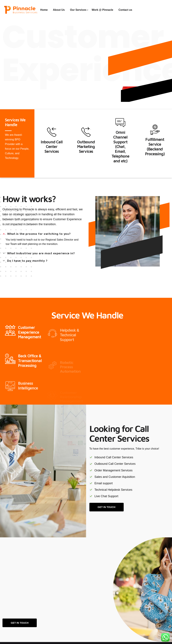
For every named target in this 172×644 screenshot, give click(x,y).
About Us (59, 10)
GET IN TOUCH (107, 507)
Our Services (78, 10)
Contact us (125, 10)
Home (44, 10)
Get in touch (20, 623)
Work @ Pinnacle (102, 10)
